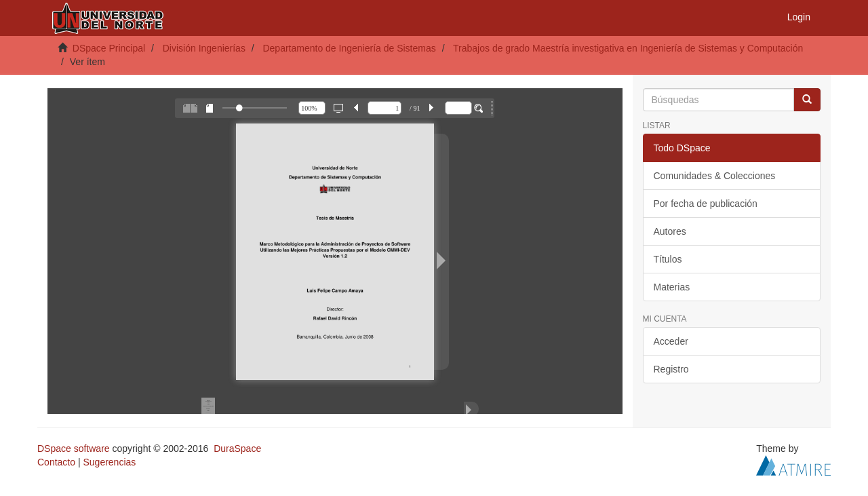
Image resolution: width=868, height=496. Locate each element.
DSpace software (74, 449)
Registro (671, 369)
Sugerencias (109, 462)
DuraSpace (237, 449)
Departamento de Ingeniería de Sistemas (349, 48)
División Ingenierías (204, 48)
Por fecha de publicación (706, 204)
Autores (670, 231)
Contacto (56, 462)
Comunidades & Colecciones (715, 176)
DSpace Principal (109, 48)
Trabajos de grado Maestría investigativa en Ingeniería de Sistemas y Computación (628, 48)
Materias (672, 287)
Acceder (671, 341)
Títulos (668, 259)
